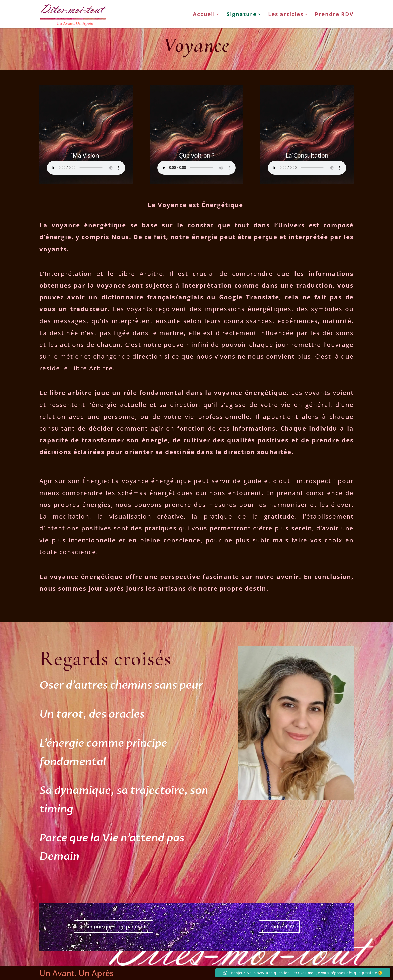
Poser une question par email (114, 926)
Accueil (204, 15)
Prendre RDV (334, 15)
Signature (242, 15)
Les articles (286, 15)
